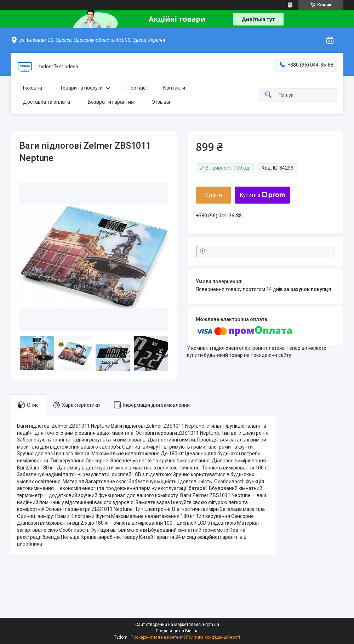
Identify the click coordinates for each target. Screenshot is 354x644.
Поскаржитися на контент (157, 637)
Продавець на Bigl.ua (177, 631)
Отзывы (161, 102)
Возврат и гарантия (111, 102)
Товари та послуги (81, 88)
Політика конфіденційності (213, 637)
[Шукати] (268, 95)
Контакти (174, 88)
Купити (214, 195)
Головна (33, 88)
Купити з (262, 195)
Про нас (136, 88)
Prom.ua (211, 625)
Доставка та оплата (47, 102)
